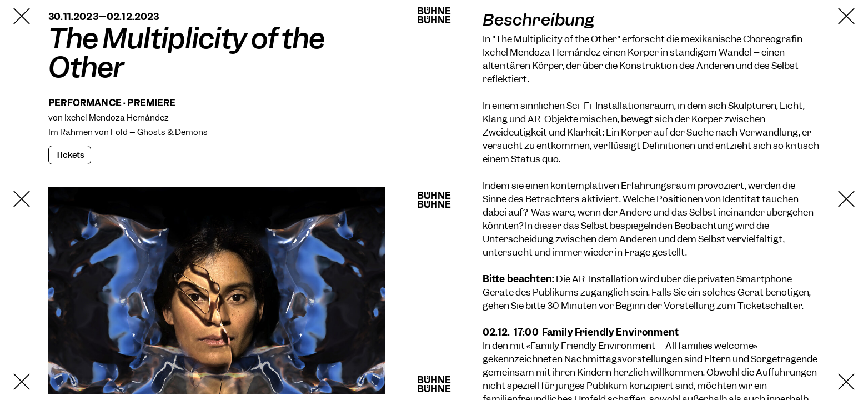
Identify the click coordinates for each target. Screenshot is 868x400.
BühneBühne (434, 16)
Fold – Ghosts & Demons (159, 132)
